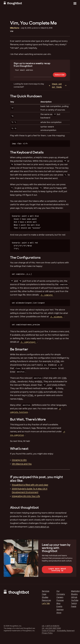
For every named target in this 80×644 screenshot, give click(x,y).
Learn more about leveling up (57, 570)
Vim (12, 31)
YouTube (75, 600)
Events (59, 607)
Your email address (24, 70)
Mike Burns (15, 28)
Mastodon (75, 591)
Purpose (60, 600)
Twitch (74, 604)
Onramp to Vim (19, 460)
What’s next (19, 449)
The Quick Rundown (26, 96)
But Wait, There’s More (28, 419)
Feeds (74, 607)
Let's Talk (46, 604)
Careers (60, 597)
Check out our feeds (55, 86)
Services (46, 591)
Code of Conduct (48, 631)
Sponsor (60, 610)
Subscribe (60, 75)
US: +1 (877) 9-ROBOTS (51, 626)
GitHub (74, 597)
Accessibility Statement (66, 631)
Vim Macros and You (22, 464)
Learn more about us (39, 527)
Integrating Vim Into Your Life (26, 496)
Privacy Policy (47, 633)
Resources (46, 600)
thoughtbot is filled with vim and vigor (30, 485)
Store (59, 613)
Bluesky (74, 594)
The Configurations (25, 257)
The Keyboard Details (27, 152)
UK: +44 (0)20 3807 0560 (51, 628)
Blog (58, 604)
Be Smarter (19, 349)
